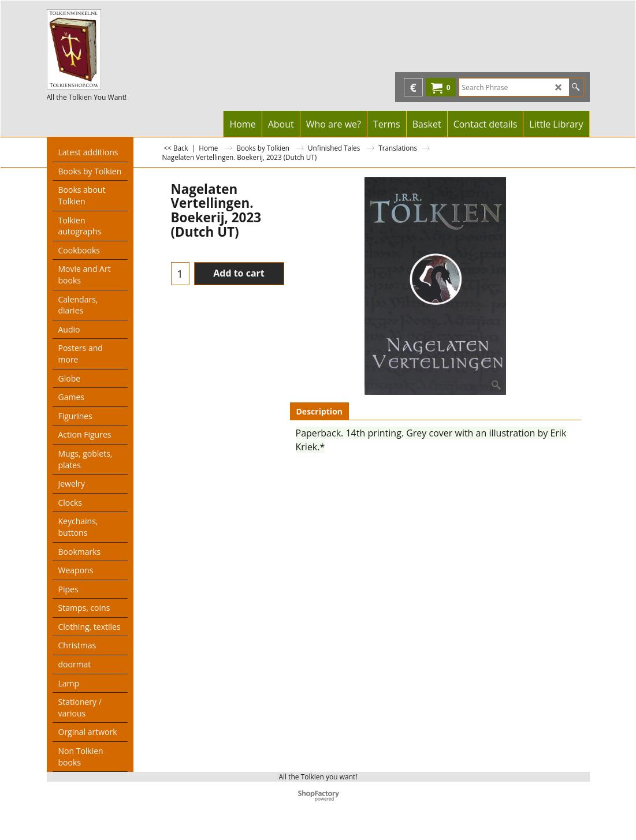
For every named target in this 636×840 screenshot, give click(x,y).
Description (320, 411)
